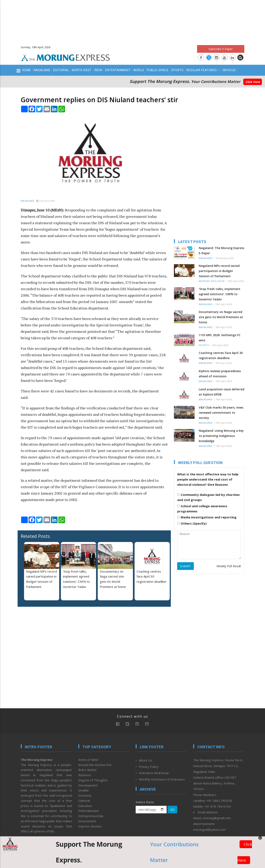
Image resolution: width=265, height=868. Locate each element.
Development (88, 785)
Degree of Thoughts (93, 780)
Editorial (61, 70)
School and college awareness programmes (202, 509)
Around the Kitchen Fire (95, 765)
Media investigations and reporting (207, 517)
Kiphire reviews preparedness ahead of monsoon (220, 374)
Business (85, 775)
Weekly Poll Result (229, 566)
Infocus (229, 70)
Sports (177, 70)
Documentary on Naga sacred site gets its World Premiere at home (221, 317)
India (98, 70)
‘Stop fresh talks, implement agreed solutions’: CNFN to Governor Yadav (220, 294)
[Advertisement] (132, 21)
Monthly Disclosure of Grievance (162, 779)
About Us (146, 760)
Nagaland (42, 70)
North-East (82, 70)
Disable (84, 790)
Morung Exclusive (212, 281)
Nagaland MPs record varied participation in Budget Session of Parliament (219, 271)
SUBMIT (185, 566)
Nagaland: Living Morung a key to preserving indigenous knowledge (221, 436)
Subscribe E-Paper (221, 49)
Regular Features (203, 70)
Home (27, 70)
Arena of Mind (88, 760)
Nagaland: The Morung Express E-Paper (222, 251)
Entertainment (118, 70)
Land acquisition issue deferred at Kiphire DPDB (222, 392)
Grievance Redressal (154, 773)
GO (172, 810)
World (139, 70)
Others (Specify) (192, 523)
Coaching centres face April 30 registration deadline (151, 577)
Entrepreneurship (91, 816)
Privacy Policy (149, 767)
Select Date (145, 802)
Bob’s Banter (88, 770)
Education (85, 806)
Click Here (253, 82)
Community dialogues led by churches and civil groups (208, 497)
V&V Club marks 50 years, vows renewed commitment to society (221, 413)
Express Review (90, 826)
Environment (87, 821)
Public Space (158, 70)
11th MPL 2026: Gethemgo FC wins (220, 338)
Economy (85, 795)
